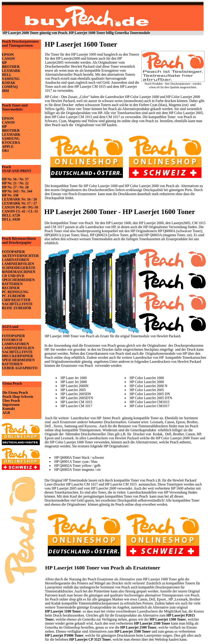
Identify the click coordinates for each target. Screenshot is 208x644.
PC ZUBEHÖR (14, 296)
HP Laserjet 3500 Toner (132, 631)
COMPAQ (10, 87)
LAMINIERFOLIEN (18, 264)
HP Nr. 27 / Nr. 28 (15, 187)
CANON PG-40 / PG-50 (20, 207)
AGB (6, 413)
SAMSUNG (11, 79)
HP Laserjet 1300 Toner (168, 619)
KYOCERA (11, 143)
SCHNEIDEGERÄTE (19, 268)
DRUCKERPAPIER (17, 356)
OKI (5, 151)
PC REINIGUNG (15, 292)
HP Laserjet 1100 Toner (63, 611)
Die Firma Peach (15, 393)
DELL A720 (11, 215)
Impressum (11, 405)
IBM (5, 91)
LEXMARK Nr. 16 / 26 (19, 199)
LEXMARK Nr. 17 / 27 (19, 203)
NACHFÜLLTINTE (17, 304)
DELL (7, 75)
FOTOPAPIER (13, 252)
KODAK (8, 83)
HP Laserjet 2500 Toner (138, 627)
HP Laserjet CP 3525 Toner (90, 639)
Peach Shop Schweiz (18, 397)
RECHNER (11, 288)
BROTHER (11, 67)
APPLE (8, 147)
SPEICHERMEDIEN (18, 280)
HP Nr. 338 (10, 195)
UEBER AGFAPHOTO (20, 368)
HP (4, 63)
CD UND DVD (13, 276)
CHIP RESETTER (16, 300)
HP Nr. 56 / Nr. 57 (15, 179)
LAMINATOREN (15, 260)
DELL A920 (11, 219)
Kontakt (9, 409)
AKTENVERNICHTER (20, 256)
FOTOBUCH (12, 340)
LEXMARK (11, 71)
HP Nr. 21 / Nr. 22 (15, 183)
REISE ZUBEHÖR (17, 308)
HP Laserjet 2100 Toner (152, 623)
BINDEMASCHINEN (19, 272)
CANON (8, 59)
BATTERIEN (12, 284)
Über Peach (11, 401)
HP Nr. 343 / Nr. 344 (17, 191)
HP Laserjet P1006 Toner (64, 635)
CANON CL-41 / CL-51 (20, 211)
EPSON (8, 55)
